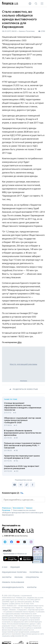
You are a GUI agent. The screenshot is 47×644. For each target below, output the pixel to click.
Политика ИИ (36, 572)
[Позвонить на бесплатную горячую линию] (23, 536)
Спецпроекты (32, 577)
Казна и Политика (27, 31)
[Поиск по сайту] (36, 4)
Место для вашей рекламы (23, 364)
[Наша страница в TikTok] (25, 542)
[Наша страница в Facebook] (12, 542)
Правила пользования (13, 582)
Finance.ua (6, 508)
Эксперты (7, 577)
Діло (20, 342)
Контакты (32, 587)
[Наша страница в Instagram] (31, 542)
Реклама (19, 577)
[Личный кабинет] (30, 4)
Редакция (15, 567)
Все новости (18, 508)
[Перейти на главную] (10, 4)
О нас (5, 567)
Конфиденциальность (13, 587)
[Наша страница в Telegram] (5, 542)
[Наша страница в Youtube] (18, 542)
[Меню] (42, 4)
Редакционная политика (14, 572)
